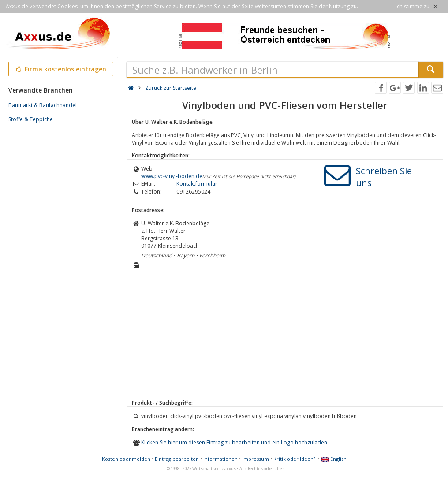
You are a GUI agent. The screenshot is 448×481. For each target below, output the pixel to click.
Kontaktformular (197, 184)
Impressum (256, 459)
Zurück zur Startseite (171, 88)
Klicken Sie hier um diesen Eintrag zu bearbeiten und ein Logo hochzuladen (234, 442)
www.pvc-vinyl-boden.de (172, 176)
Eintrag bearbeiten (177, 459)
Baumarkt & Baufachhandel (43, 105)
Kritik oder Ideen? (294, 459)
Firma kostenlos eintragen (60, 69)
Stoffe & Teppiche (31, 119)
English (334, 459)
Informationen (220, 459)
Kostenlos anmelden (126, 459)
